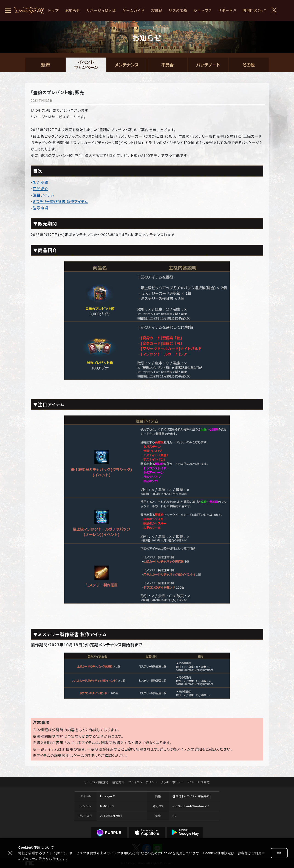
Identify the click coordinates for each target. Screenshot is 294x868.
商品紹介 (41, 189)
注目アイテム (44, 195)
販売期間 (41, 182)
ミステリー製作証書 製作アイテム (60, 201)
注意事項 (41, 208)
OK (279, 853)
